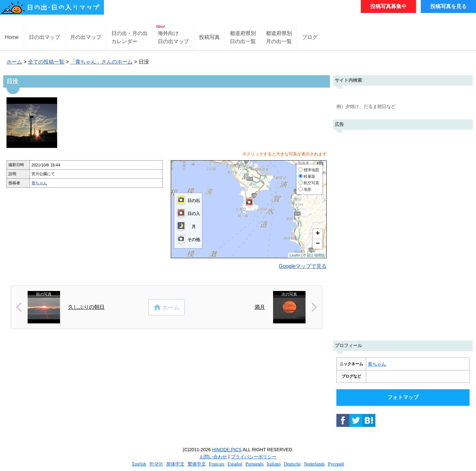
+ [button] (318, 234)
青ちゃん (39, 183)
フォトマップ (403, 397)
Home (12, 37)
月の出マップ (86, 37)
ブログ (310, 37)
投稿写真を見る (448, 6)
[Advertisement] (403, 234)
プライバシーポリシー (254, 457)
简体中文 (175, 464)
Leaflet (295, 255)
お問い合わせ (213, 457)
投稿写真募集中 (388, 6)
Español (235, 464)
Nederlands (314, 464)
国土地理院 (316, 255)
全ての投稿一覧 (46, 62)
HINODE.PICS (227, 450)
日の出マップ (44, 37)
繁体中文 (197, 464)
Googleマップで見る (303, 266)
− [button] (318, 244)
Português (255, 464)
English (139, 464)
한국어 (156, 464)
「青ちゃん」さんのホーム (101, 62)
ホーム (14, 62)
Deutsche (292, 464)
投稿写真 (209, 37)
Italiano (274, 464)
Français (216, 464)
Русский (336, 464)
